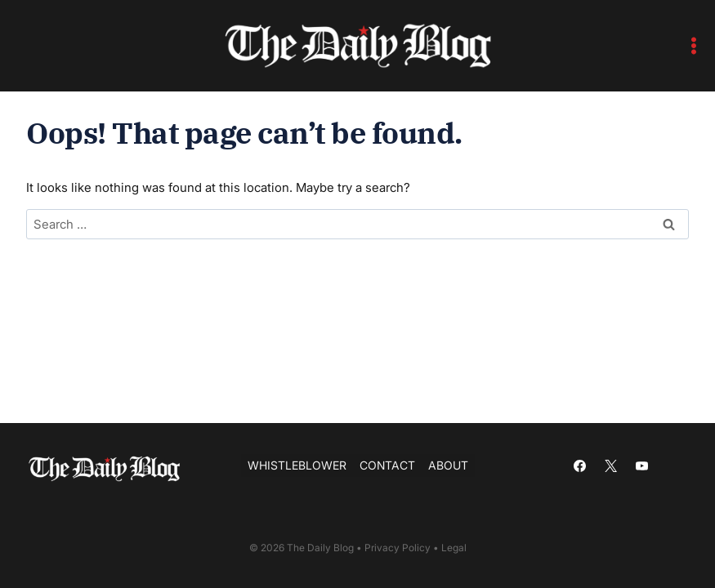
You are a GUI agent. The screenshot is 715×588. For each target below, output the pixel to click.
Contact (387, 465)
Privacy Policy (398, 548)
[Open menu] (694, 45)
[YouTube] (642, 465)
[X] (611, 465)
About (448, 465)
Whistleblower (297, 465)
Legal (454, 548)
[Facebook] (580, 465)
